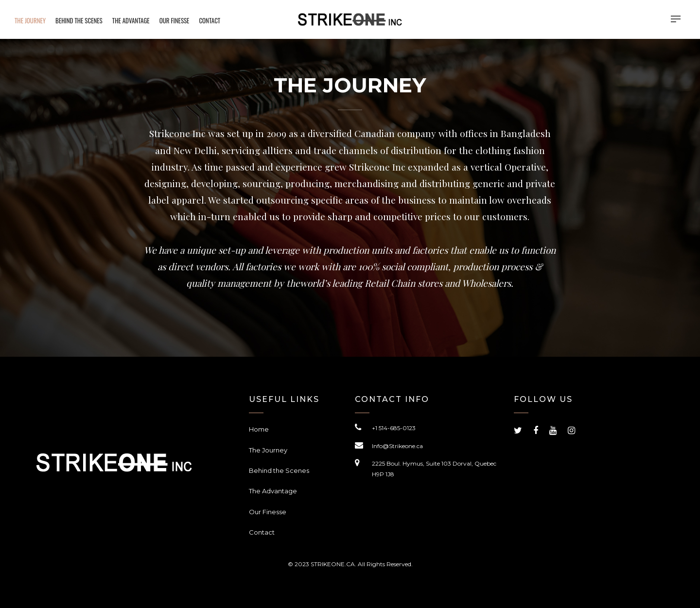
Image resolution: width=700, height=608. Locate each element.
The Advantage (273, 491)
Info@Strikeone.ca (397, 446)
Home (259, 429)
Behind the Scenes (279, 470)
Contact (262, 532)
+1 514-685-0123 (394, 428)
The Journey (268, 450)
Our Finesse (268, 512)
